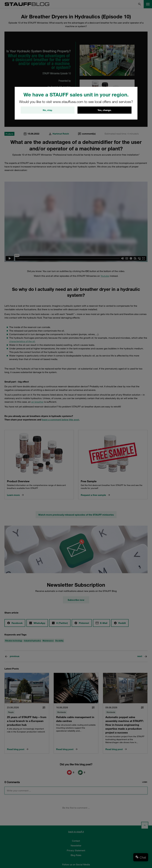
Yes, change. (104, 110)
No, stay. (48, 110)
